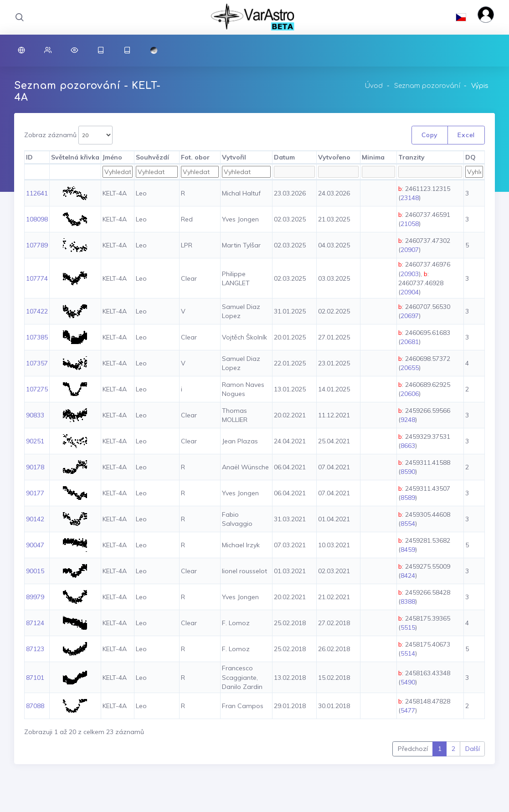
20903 (410, 274)
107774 (37, 278)
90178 (35, 467)
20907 (410, 250)
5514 (408, 653)
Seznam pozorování (427, 86)
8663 (408, 446)
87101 (35, 678)
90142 (35, 519)
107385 (37, 337)
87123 (35, 649)
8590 (408, 472)
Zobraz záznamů (68, 135)
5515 (408, 627)
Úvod (374, 86)
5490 (408, 682)
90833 (35, 415)
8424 (408, 576)
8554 (408, 524)
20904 (410, 292)
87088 (35, 706)
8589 (408, 498)
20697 (410, 316)
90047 (35, 545)
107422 (37, 311)
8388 (408, 601)
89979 (35, 597)
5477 (408, 710)
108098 (37, 219)
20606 (410, 394)
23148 (410, 198)
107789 (37, 245)
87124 (35, 623)
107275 (37, 389)
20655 (410, 368)
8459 (408, 550)
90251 (35, 441)
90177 (35, 493)
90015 (35, 571)
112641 (37, 193)
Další (473, 749)
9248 (408, 420)
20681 (410, 342)
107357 (37, 363)
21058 (410, 224)
